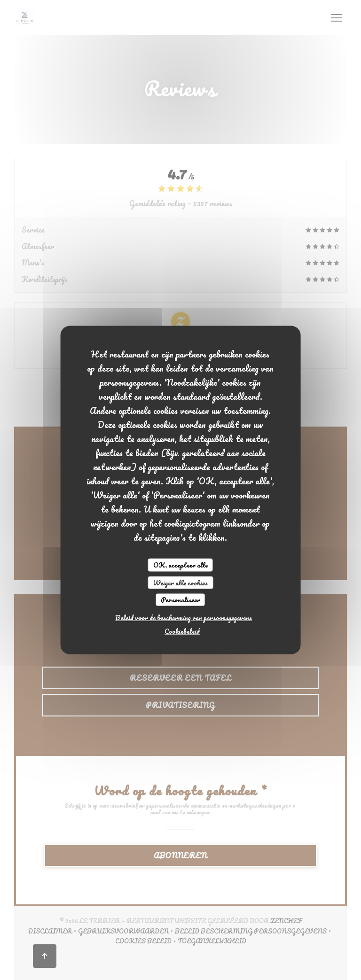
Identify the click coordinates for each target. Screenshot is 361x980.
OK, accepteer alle (180, 565)
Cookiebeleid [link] (182, 631)
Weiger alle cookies (180, 582)
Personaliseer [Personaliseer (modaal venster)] (180, 600)
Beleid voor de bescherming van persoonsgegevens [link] (184, 617)
